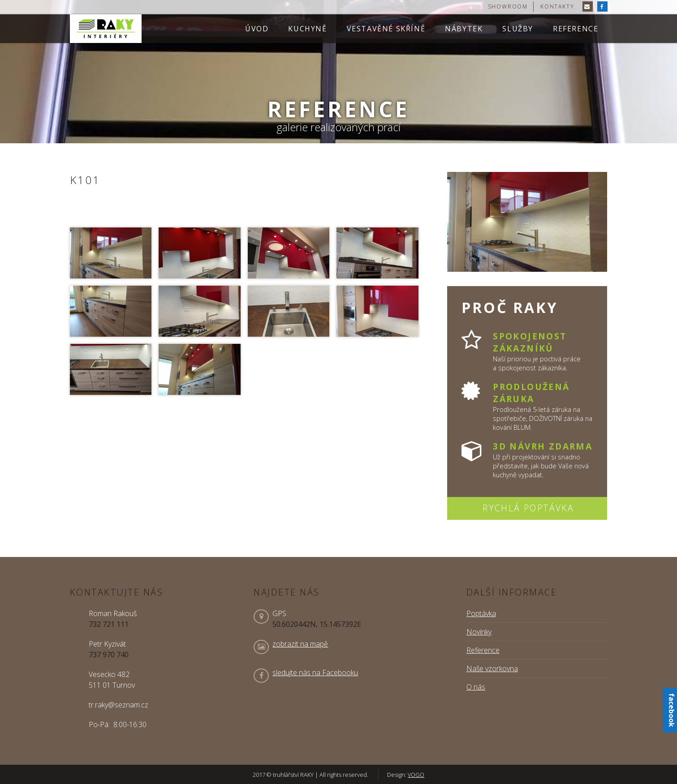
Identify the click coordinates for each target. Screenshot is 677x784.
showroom (508, 6)
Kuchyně (307, 29)
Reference (576, 29)
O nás (476, 687)
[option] (338, 72)
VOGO (416, 775)
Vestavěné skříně (386, 29)
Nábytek (464, 29)
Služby (518, 29)
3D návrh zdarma (543, 446)
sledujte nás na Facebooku (315, 673)
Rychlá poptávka (528, 508)
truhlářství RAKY (106, 29)
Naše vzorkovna (492, 668)
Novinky (479, 632)
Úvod (257, 29)
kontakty (557, 6)
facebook (672, 710)
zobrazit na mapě (300, 644)
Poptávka (481, 613)
